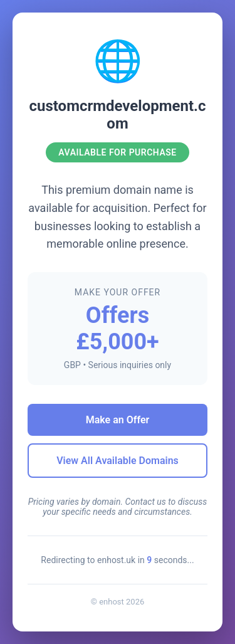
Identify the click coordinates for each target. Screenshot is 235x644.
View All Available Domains (118, 461)
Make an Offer (118, 420)
